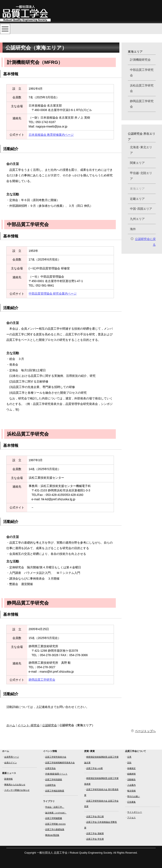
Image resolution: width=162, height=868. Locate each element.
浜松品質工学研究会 (142, 88)
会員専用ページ (12, 757)
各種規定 (131, 768)
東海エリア (137, 189)
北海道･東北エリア (141, 150)
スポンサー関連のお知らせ (17, 790)
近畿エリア (137, 199)
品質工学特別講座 (54, 780)
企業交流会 (50, 768)
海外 (133, 229)
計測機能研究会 (140, 60)
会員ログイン (11, 763)
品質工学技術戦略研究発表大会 (60, 763)
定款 (129, 763)
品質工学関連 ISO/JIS (55, 824)
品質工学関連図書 (54, 818)
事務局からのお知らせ (15, 785)
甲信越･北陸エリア (141, 176)
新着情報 (8, 779)
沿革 (129, 757)
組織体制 (131, 774)
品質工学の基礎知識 (55, 829)
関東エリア (137, 163)
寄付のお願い (134, 796)
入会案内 (131, 785)
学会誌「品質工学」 (55, 807)
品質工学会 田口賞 (95, 817)
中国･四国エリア (141, 209)
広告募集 (131, 802)
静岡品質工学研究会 (42, 680)
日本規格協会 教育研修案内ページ (51, 135)
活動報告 (131, 780)
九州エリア (137, 219)
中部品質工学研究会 (142, 73)
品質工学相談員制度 (55, 791)
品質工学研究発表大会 (56, 757)
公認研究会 (50, 725)
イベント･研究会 (29, 725)
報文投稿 (131, 791)
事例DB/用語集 (52, 835)
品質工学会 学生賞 (95, 839)
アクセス (131, 818)
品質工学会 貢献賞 (95, 833)
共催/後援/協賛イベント (56, 774)
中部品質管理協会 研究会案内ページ (53, 293)
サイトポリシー (135, 812)
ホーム (11, 725)
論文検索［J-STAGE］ (56, 813)
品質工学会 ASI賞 (95, 768)
